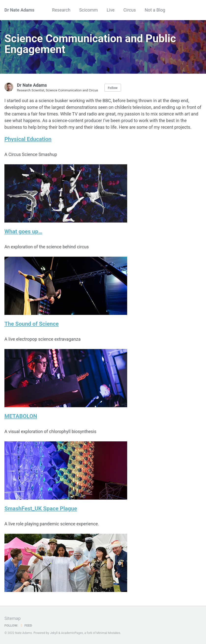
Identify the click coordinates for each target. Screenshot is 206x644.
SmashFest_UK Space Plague (41, 508)
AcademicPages (72, 633)
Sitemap (13, 618)
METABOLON (21, 416)
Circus (130, 10)
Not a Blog (155, 10)
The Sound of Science (32, 324)
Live (110, 10)
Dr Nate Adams (19, 10)
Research (61, 10)
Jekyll (54, 633)
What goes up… (23, 231)
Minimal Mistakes (108, 633)
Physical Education (28, 139)
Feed (26, 625)
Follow (113, 88)
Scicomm (89, 10)
